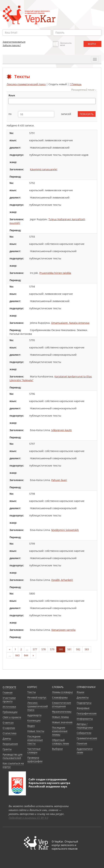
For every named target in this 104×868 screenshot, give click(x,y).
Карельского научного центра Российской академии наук (49, 785)
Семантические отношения (62, 705)
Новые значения (62, 722)
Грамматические (87, 738)
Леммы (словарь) (62, 692)
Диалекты (83, 697)
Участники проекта (9, 700)
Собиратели (84, 733)
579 (52, 649)
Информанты (85, 719)
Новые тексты (36, 731)
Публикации (10, 712)
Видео (31, 726)
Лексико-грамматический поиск (26, 84)
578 (44, 649)
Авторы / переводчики (85, 726)
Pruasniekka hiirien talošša (55, 273)
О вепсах (8, 723)
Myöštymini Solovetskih (65, 530)
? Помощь (76, 84)
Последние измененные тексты (35, 740)
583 (87, 649)
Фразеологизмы (62, 712)
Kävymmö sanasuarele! (44, 169)
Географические (87, 713)
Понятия (82, 743)
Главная (8, 692)
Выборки (57, 749)
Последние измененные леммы (60, 731)
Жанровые (83, 708)
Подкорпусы (84, 703)
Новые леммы (60, 717)
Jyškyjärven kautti (62, 430)
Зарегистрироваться (14, 42)
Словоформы (60, 697)
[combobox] (52, 101)
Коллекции (34, 720)
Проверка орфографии (35, 759)
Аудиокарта (34, 715)
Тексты (32, 692)
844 (26, 655)
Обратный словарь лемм (60, 742)
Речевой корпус (37, 697)
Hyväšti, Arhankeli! (62, 580)
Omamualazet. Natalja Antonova (70, 323)
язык (12, 95)
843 (17, 655)
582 (78, 649)
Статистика (10, 733)
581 (69, 649)
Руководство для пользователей (13, 756)
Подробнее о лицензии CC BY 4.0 (28, 818)
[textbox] (11, 101)
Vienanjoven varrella (63, 630)
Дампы (7, 738)
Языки (80, 692)
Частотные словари (34, 751)
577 (35, 649)
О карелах (9, 728)
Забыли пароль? (12, 45)
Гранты (7, 749)
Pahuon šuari (59, 480)
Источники (9, 707)
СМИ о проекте (12, 717)
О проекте (9, 687)
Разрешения (10, 744)
